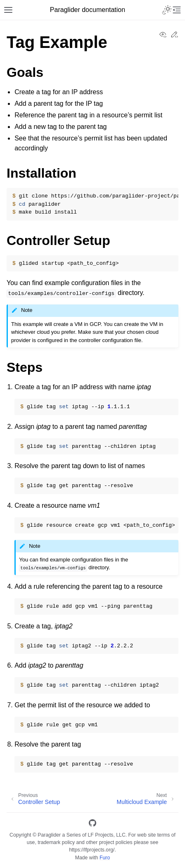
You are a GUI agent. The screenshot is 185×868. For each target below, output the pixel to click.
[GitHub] (92, 824)
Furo (105, 858)
